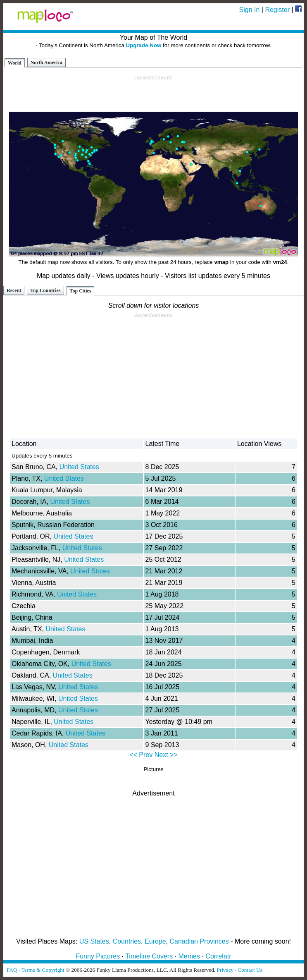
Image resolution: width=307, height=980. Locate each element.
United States (79, 467)
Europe (155, 941)
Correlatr (218, 956)
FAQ (12, 970)
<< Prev (141, 755)
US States (94, 941)
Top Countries (45, 290)
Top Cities (81, 291)
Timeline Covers (149, 956)
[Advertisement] (154, 93)
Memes (189, 956)
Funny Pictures (98, 956)
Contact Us (250, 970)
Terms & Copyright (43, 970)
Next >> (166, 755)
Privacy (225, 970)
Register (277, 10)
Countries (127, 941)
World (15, 63)
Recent (14, 290)
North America (46, 62)
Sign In (250, 10)
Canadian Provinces (199, 941)
